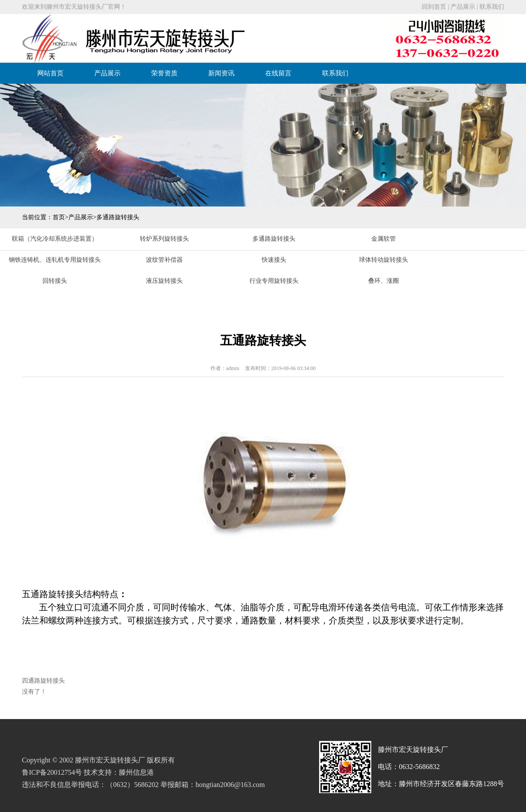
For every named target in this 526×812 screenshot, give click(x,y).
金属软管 (384, 239)
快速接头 (274, 260)
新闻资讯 (221, 73)
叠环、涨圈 (384, 281)
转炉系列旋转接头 (164, 239)
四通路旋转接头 (43, 681)
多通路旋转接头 (118, 217)
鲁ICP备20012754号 (52, 772)
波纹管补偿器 (164, 260)
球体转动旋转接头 (384, 260)
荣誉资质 (164, 73)
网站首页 (50, 73)
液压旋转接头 (164, 281)
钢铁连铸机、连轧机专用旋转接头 (55, 260)
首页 (59, 217)
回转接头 (55, 281)
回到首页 (434, 7)
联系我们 (492, 7)
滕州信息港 (136, 772)
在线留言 (278, 73)
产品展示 (463, 7)
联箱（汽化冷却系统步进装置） (55, 239)
